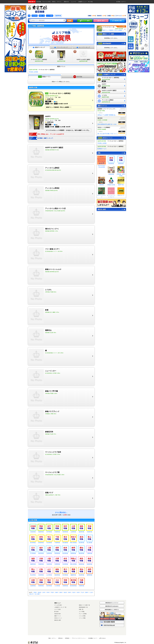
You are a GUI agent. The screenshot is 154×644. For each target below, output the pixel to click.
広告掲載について (92, 638)
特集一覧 (42, 16)
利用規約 (67, 638)
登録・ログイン (52, 638)
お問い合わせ (102, 638)
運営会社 (60, 638)
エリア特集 (50, 16)
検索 (70, 21)
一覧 (123, 34)
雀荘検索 (35, 16)
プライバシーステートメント (79, 638)
